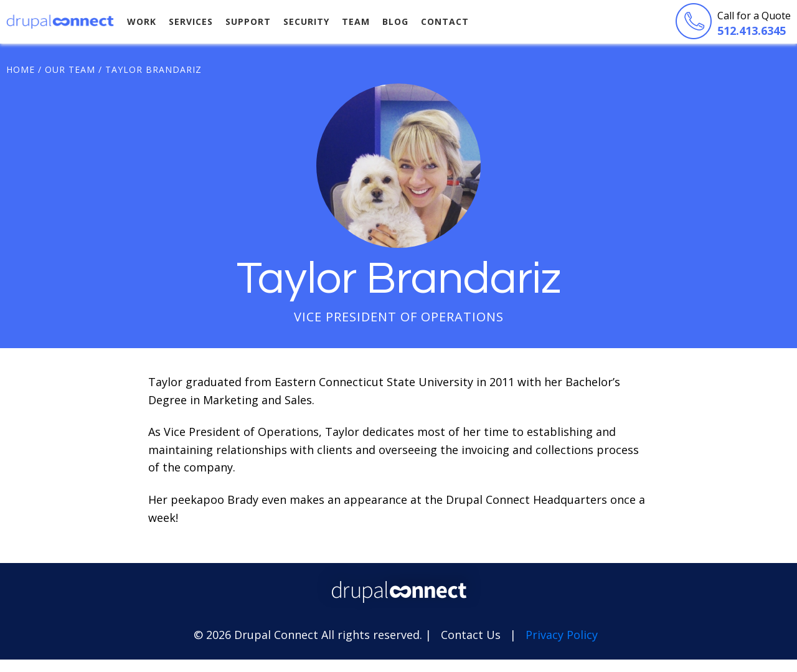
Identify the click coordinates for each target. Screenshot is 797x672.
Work (142, 21)
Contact (445, 21)
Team (356, 21)
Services (191, 21)
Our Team (70, 69)
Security (306, 21)
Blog (395, 21)
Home (21, 69)
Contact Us (471, 635)
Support (248, 21)
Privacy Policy (562, 635)
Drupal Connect (60, 21)
